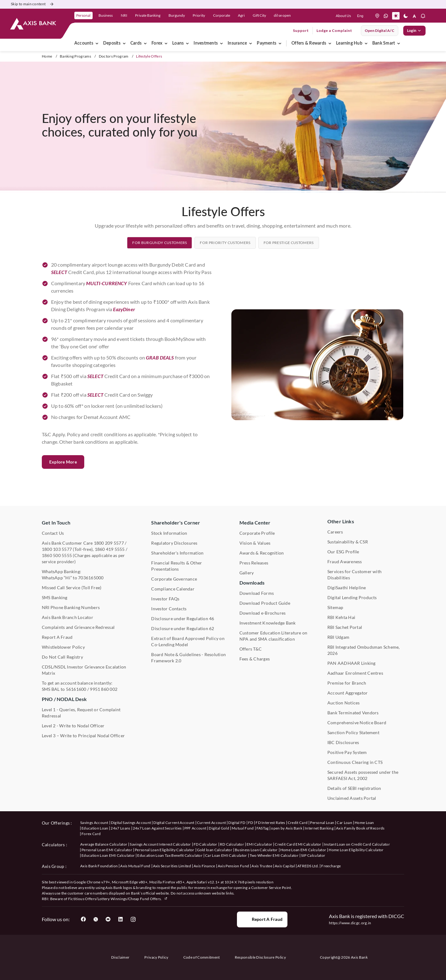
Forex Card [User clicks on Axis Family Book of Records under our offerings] (91, 834)
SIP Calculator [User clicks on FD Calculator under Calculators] (313, 855)
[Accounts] (97, 43)
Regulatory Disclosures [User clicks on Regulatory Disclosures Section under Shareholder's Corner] (174, 543)
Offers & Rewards (309, 43)
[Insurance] (251, 43)
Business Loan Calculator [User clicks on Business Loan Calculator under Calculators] (256, 850)
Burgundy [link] (177, 15)
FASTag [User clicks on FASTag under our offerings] (263, 828)
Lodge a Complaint (334, 30)
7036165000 (91, 578)
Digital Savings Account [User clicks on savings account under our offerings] (131, 823)
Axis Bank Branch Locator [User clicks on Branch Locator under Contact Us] (68, 617)
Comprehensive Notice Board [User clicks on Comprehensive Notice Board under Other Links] (357, 723)
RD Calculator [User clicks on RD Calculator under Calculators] (232, 844)
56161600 (76, 689)
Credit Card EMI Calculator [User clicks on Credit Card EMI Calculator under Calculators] (298, 844)
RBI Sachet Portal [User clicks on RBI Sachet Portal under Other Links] (345, 627)
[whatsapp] (386, 16)
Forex (157, 43)
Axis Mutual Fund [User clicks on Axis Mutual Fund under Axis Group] (135, 866)
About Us (343, 16)
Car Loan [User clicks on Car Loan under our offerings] (344, 823)
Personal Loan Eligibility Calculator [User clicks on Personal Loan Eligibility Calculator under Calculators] (165, 850)
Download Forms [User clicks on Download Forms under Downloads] (257, 593)
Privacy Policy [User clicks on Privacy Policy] (156, 957)
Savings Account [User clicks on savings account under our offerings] (94, 823)
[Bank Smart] (399, 43)
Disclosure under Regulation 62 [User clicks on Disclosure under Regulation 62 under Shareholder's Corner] (183, 628)
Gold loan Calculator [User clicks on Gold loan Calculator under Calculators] (215, 850)
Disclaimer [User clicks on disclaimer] (120, 957)
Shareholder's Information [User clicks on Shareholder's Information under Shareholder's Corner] (177, 553)
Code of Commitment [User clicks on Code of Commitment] (202, 957)
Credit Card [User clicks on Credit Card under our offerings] (298, 823)
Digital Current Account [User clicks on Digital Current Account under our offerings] (174, 823)
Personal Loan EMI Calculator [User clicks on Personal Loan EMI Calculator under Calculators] (107, 850)
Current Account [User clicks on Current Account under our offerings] (212, 823)
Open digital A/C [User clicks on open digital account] (380, 30)
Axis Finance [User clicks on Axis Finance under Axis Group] (204, 866)
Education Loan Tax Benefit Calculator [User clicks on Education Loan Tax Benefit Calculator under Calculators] (170, 855)
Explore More (63, 519)
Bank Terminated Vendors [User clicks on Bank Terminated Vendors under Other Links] (353, 713)
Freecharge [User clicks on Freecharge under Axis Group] (331, 866)
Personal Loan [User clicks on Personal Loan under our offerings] (322, 823)
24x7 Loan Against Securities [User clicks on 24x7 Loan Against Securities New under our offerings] (157, 828)
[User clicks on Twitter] (96, 919)
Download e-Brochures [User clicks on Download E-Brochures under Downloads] (263, 613)
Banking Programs (75, 56)
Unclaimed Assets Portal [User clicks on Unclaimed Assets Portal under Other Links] (352, 798)
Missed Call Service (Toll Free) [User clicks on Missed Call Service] (72, 588)
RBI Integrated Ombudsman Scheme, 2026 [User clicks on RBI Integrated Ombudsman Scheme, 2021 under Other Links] (364, 650)
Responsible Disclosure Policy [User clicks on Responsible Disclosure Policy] (260, 957)
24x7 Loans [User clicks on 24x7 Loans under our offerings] (120, 828)
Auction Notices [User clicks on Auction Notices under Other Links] (344, 703)
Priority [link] (199, 15)
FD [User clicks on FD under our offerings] (251, 823)
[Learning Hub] (366, 43)
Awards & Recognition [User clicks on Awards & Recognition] (262, 553)
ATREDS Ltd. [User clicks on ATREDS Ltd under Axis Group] (308, 866)
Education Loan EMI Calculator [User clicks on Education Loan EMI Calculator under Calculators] (108, 855)
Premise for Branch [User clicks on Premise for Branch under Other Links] (347, 683)
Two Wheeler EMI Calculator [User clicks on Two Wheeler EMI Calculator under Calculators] (274, 855)
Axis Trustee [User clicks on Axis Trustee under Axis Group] (262, 866)
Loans (178, 43)
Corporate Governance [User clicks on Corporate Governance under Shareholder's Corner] (174, 579)
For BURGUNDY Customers (160, 272)
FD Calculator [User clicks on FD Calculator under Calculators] (206, 844)
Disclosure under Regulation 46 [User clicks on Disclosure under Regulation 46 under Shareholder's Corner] (183, 618)
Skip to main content (33, 4)
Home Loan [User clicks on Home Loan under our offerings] (364, 823)
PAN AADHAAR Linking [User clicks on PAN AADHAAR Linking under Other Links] (352, 663)
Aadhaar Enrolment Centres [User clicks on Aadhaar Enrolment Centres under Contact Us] (355, 673)
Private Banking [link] (148, 15)
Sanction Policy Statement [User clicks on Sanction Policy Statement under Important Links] (353, 732)
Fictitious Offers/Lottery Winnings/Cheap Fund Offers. (118, 899)
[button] (396, 16)
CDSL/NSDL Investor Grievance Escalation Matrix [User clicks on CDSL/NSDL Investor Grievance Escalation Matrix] (84, 670)
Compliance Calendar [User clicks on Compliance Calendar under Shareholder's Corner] (173, 589)
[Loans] (187, 43)
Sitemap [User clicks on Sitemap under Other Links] (335, 607)
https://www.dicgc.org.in (350, 923)
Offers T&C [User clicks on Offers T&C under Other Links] (251, 649)
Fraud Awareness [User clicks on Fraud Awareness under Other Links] (345, 562)
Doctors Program (114, 56)
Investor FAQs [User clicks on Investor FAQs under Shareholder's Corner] (165, 599)
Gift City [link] (259, 15)
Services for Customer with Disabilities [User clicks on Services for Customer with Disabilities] (354, 575)
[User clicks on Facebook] (83, 919)
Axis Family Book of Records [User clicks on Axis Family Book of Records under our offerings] (360, 828)
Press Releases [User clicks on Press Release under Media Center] (254, 563)
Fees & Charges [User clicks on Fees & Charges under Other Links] (255, 659)
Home (47, 56)
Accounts (84, 43)
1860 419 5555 (110, 549)
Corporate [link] (222, 15)
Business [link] (106, 15)
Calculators (53, 845)
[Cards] (145, 43)
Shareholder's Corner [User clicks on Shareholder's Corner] (176, 523)
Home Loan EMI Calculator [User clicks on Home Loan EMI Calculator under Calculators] (303, 850)
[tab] (160, 272)
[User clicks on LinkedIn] (120, 919)
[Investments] (221, 43)
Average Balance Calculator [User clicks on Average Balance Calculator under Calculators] (104, 844)
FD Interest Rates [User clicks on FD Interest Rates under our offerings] (270, 823)
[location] (377, 16)
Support (301, 30)
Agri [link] (241, 15)
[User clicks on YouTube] (108, 919)
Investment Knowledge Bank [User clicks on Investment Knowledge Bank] (268, 623)
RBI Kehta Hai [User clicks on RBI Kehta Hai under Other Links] (341, 617)
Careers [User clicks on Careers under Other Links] (335, 532)
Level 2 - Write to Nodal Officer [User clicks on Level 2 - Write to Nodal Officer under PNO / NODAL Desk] (73, 726)
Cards (136, 43)
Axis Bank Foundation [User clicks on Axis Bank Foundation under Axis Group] (99, 866)
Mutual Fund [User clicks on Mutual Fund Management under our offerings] (243, 828)
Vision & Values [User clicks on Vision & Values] (255, 543)
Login (414, 31)
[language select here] (360, 16)
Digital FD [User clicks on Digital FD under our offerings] (237, 823)
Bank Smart (384, 43)
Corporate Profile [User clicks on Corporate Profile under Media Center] (257, 533)
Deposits (112, 43)
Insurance (237, 43)
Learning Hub (349, 43)
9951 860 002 (104, 689)
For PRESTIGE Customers (289, 272)
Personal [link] (83, 15)
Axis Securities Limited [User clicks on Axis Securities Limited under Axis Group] (172, 866)
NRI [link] (124, 15)
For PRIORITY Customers (225, 272)
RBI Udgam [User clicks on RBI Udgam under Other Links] (338, 637)
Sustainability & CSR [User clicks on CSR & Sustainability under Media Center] (348, 542)
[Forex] (166, 43)
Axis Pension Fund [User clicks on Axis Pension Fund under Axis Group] (233, 866)
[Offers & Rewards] (330, 43)
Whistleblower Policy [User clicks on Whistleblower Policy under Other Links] (63, 647)
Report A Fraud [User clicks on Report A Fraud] (57, 637)
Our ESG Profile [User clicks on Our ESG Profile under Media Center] (343, 552)
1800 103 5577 (57, 549)
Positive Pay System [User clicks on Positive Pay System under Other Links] (347, 752)
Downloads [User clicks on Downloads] (252, 583)
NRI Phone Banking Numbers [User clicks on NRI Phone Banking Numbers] (71, 607)
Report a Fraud (262, 919)
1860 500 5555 (57, 555)
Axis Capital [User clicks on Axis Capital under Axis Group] (285, 866)
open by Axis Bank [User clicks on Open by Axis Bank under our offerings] (286, 828)
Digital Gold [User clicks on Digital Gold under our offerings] (219, 828)
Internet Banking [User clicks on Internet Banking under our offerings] (319, 828)
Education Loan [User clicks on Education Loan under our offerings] (95, 828)
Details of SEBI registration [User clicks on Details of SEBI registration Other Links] (354, 788)
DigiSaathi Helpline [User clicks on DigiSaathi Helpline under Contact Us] (347, 588)
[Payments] (280, 43)
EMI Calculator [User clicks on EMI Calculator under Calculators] (259, 844)
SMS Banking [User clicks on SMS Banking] (55, 597)
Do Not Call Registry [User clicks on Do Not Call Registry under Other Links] (62, 657)
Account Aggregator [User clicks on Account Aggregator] (348, 693)
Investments (206, 43)
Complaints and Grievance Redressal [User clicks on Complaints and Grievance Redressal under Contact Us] (78, 627)
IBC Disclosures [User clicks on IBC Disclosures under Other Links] (343, 742)
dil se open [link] (282, 15)
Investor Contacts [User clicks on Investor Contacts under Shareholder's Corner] (169, 609)
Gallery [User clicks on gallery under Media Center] (247, 573)
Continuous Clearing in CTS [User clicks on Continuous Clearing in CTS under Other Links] (355, 762)
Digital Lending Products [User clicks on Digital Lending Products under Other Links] (352, 597)
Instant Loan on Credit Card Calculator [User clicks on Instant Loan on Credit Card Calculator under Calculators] (357, 844)
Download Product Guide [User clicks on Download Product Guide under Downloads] (265, 603)
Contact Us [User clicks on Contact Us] (53, 533)
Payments (267, 43)
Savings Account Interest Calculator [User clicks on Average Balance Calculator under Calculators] (160, 844)
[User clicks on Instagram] (133, 919)
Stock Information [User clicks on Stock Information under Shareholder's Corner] (169, 533)
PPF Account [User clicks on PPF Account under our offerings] (195, 828)
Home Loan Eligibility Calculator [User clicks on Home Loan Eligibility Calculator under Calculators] (356, 850)
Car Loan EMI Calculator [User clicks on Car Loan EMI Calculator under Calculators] (226, 855)
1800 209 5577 (109, 543)
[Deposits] (124, 43)
